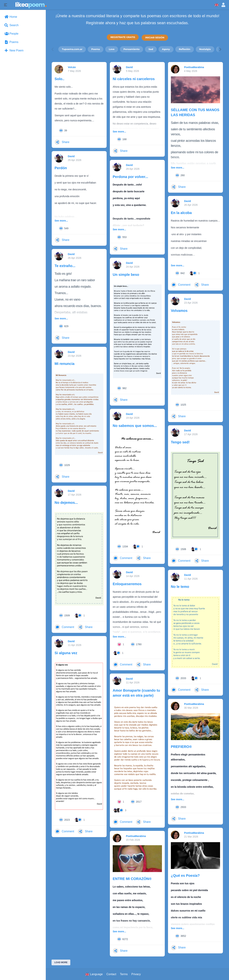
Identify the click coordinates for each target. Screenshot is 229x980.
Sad (151, 49)
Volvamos (179, 311)
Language (94, 974)
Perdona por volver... (130, 177)
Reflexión (185, 49)
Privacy (136, 974)
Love (112, 49)
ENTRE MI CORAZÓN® (132, 879)
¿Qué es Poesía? (185, 876)
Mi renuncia (64, 364)
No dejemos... (66, 503)
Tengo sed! (180, 442)
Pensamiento (131, 49)
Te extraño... (65, 266)
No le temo (180, 587)
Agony (166, 49)
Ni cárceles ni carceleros (134, 79)
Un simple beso (126, 275)
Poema (96, 49)
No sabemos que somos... (135, 426)
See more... (119, 132)
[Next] (220, 49)
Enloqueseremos (127, 584)
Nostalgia (205, 49)
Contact (111, 974)
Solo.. (59, 79)
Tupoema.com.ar (72, 49)
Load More (61, 962)
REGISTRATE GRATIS (123, 37)
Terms (124, 974)
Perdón (61, 168)
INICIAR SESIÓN (155, 37)
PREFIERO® (181, 747)
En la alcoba (181, 213)
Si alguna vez (66, 653)
